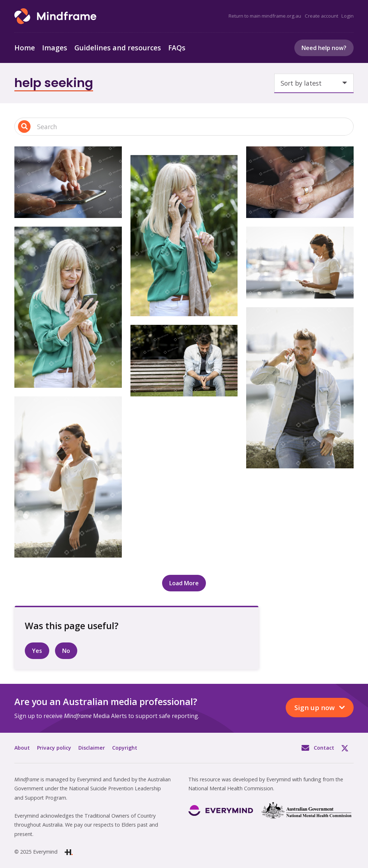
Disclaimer (92, 748)
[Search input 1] (184, 127)
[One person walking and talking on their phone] (68, 477)
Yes (37, 651)
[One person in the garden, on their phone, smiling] (68, 307)
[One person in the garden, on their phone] (184, 236)
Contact (324, 748)
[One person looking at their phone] (300, 262)
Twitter (348, 748)
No (66, 651)
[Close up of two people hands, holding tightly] (300, 182)
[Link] (55, 16)
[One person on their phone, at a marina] (300, 388)
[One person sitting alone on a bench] (184, 361)
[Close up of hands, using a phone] (68, 182)
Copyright (125, 748)
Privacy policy (54, 748)
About (22, 748)
